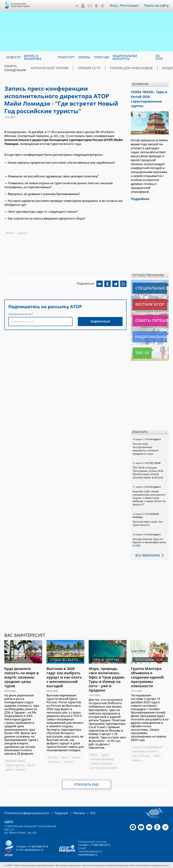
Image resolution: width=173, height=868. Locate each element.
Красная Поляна (141, 752)
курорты (22, 233)
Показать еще (87, 781)
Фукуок (76, 754)
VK (92, 6)
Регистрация (132, 6)
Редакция (55, 810)
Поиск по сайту (158, 6)
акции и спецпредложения (147, 744)
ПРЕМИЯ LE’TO (86, 68)
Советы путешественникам (150, 317)
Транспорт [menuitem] (66, 57)
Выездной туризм (15, 757)
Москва (10, 233)
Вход (116, 6)
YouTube (85, 6)
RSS (84, 810)
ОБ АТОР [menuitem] (159, 57)
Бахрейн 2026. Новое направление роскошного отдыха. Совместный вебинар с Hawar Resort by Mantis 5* (149, 495)
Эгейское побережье (101, 760)
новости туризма (15, 762)
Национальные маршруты (150, 333)
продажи (20, 766)
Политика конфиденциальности (24, 810)
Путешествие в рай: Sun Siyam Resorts (148, 520)
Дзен (79, 6)
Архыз (157, 752)
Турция (105, 751)
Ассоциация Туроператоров (20, 5)
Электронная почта (20, 314)
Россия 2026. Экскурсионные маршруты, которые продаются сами (145, 445)
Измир (94, 751)
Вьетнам (53, 754)
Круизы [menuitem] (84, 57)
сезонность (54, 758)
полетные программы (102, 756)
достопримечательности (103, 764)
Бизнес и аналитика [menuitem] (33, 57)
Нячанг (65, 754)
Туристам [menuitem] (101, 57)
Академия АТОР (157, 68)
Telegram (105, 6)
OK (99, 6)
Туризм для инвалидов (120, 68)
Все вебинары (146, 552)
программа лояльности (145, 748)
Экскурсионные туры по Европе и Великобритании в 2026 (149, 539)
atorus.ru (79, 865)
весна (31, 762)
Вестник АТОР (143, 301)
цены (9, 766)
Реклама (72, 810)
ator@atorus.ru (34, 846)
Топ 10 (138, 350)
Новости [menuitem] (13, 57)
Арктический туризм (53, 68)
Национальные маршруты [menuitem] (125, 57)
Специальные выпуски (149, 285)
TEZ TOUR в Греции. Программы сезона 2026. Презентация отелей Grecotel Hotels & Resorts (148, 469)
